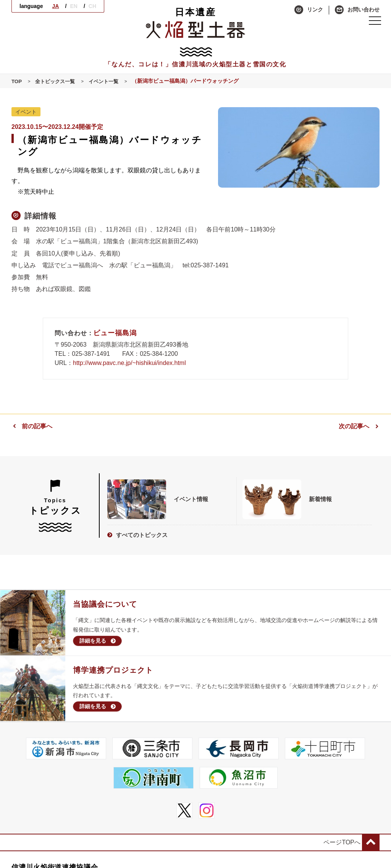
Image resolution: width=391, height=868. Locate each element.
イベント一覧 (108, 81)
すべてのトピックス (137, 533)
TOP (17, 81)
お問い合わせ (357, 10)
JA (55, 6)
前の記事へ (32, 426)
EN (74, 6)
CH (92, 6)
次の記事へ (359, 426)
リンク (309, 10)
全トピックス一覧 (57, 81)
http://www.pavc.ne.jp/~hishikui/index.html (129, 363)
